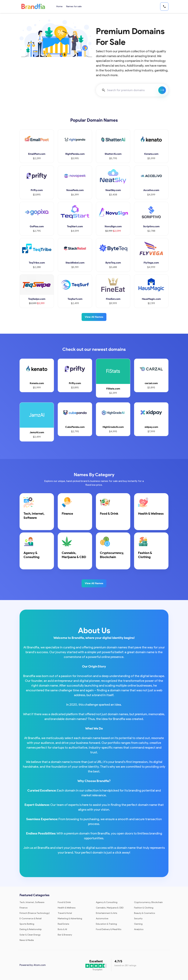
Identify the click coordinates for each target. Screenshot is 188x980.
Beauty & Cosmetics (145, 913)
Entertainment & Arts (107, 913)
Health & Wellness (67, 908)
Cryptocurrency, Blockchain (148, 902)
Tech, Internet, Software (32, 902)
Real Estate (63, 924)
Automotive (102, 919)
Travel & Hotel (65, 913)
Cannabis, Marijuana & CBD (110, 908)
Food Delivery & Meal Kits (109, 929)
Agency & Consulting (107, 902)
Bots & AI (62, 929)
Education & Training (106, 924)
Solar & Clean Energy (30, 935)
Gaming (138, 924)
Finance (24, 908)
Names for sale (74, 6)
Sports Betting (27, 924)
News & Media (27, 940)
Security (138, 919)
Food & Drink (64, 902)
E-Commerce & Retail (31, 919)
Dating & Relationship (31, 929)
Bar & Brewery (65, 935)
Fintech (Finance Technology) (35, 913)
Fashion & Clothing (144, 908)
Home (59, 6)
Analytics (139, 929)
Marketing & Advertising (70, 919)
